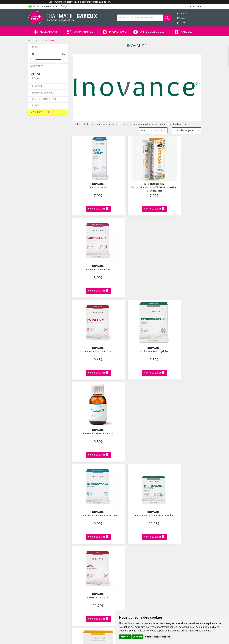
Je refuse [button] (137, 637)
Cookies (76, 562)
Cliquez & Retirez (48, 471)
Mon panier (122, 534)
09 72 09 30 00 (181, 471)
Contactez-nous (36, 534)
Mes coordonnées (126, 527)
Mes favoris (122, 538)
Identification (123, 524)
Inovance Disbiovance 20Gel (181, 412)
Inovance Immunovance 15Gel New (92, 336)
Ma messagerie (124, 541)
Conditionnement (44, 99)
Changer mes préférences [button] (158, 637)
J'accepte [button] (125, 637)
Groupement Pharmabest (41, 527)
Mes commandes (125, 531)
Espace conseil (80, 538)
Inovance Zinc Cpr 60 (181, 336)
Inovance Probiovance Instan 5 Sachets (137, 337)
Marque (42, 40)
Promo (35, 74)
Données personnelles (84, 559)
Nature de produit (45, 93)
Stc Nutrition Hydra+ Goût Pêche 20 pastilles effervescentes (137, 184)
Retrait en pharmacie (171, 524)
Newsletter (78, 541)
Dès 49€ (92, 473)
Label (36, 106)
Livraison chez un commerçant (176, 531)
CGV (75, 552)
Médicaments (46, 32)
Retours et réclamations (40, 538)
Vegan (35, 78)
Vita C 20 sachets (92, 412)
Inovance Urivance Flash (181, 183)
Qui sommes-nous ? (38, 524)
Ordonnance (79, 545)
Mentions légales (81, 555)
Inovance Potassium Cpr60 (92, 259)
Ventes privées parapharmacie (87, 534)
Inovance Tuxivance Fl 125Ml (181, 259)
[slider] (33, 60)
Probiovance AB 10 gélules (137, 259)
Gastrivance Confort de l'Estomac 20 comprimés (137, 414)
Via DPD (137, 471)
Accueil (32, 40)
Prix (35, 47)
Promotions (114, 32)
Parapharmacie (80, 32)
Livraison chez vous (170, 527)
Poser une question (38, 531)
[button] (153, 130)
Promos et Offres (44, 112)
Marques (183, 32)
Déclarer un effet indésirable (86, 548)
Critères (38, 67)
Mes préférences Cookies (85, 566)
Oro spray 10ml (92, 183)
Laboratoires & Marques (84, 527)
